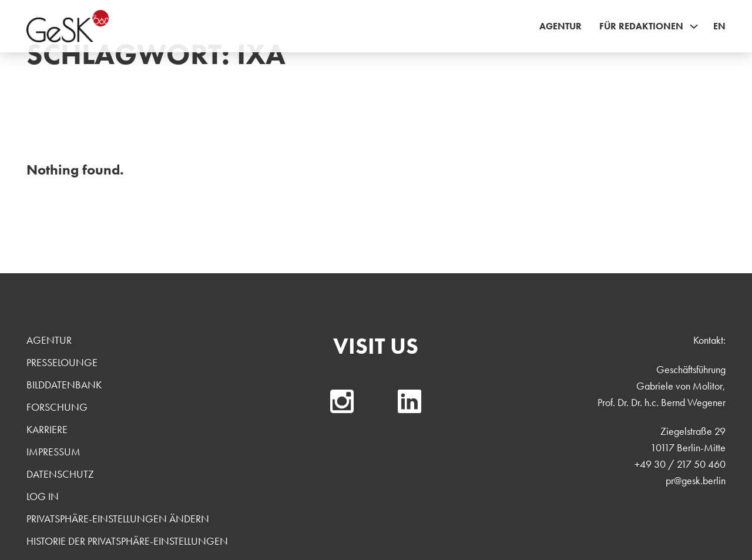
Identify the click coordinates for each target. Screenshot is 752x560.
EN (719, 26)
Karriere (47, 429)
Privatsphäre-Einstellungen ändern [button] (118, 519)
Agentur (560, 26)
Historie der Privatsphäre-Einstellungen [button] (127, 541)
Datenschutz (60, 474)
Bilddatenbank (64, 385)
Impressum (53, 452)
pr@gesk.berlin (696, 480)
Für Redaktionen (641, 26)
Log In (43, 496)
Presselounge (62, 362)
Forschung (57, 407)
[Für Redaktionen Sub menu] (694, 26)
